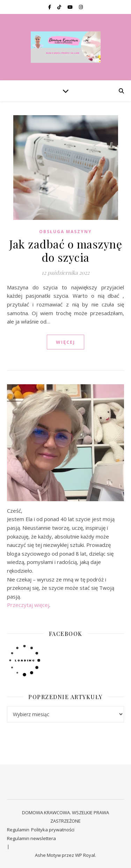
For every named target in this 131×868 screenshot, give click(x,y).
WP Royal (85, 855)
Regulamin (18, 830)
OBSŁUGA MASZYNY (65, 232)
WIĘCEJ (65, 342)
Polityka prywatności (53, 830)
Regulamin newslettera (31, 838)
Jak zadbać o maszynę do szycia (65, 250)
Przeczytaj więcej (28, 605)
